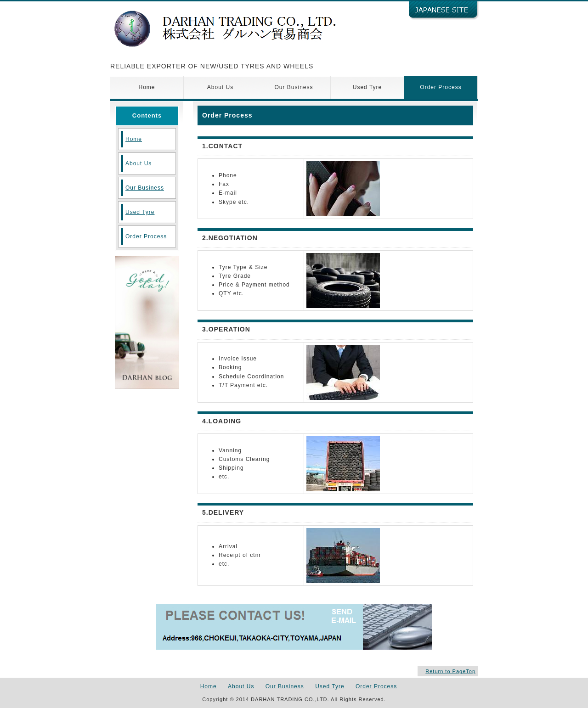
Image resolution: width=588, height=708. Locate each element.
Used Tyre (367, 87)
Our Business (294, 87)
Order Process (441, 87)
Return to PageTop (450, 671)
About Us (220, 87)
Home (147, 87)
